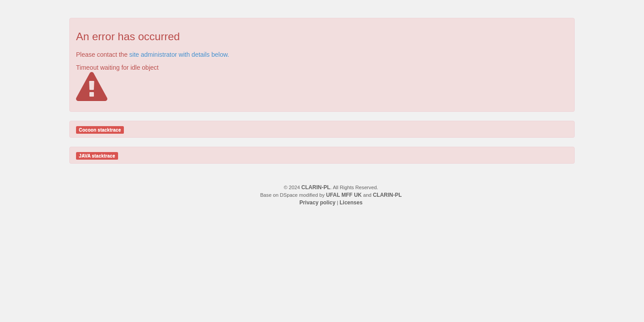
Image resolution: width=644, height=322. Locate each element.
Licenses (351, 203)
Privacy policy (317, 203)
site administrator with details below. (179, 55)
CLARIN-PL (316, 187)
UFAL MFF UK (344, 195)
